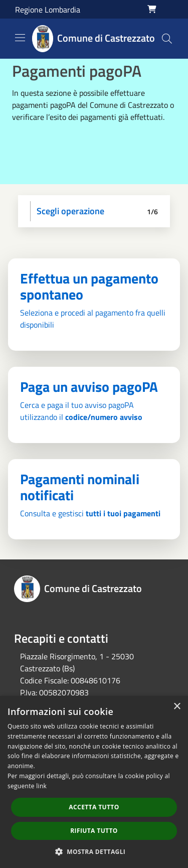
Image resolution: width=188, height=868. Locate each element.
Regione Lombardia (48, 10)
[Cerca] (167, 39)
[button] (94, 851)
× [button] (177, 707)
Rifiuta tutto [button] (94, 831)
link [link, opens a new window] (41, 786)
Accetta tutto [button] (94, 807)
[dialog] (94, 782)
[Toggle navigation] (20, 38)
